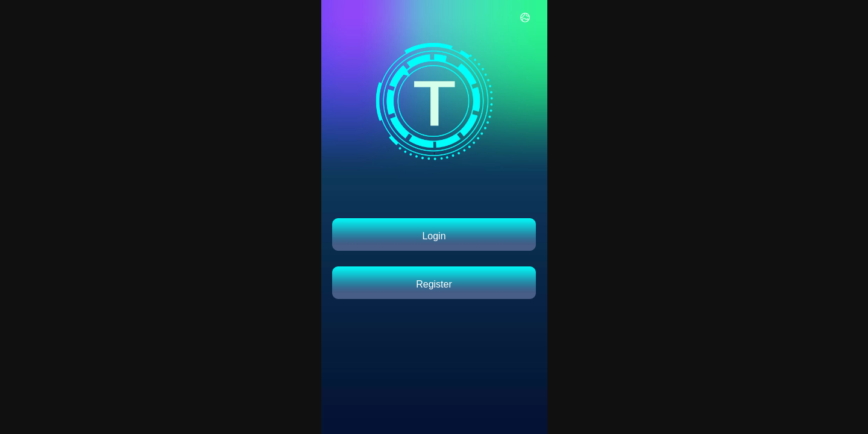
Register (434, 284)
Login (434, 236)
